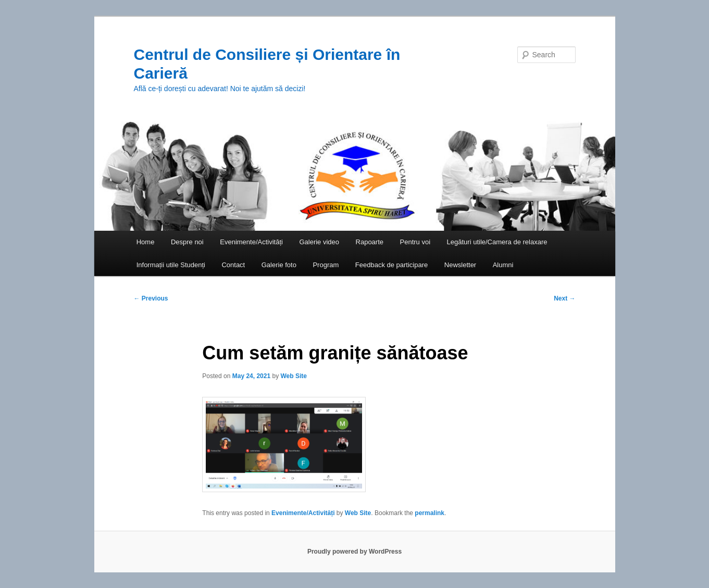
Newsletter (460, 265)
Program (326, 265)
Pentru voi (415, 242)
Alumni (503, 265)
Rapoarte (370, 242)
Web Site (293, 376)
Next (564, 298)
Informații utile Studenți (171, 265)
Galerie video (319, 242)
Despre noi (187, 242)
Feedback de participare (391, 265)
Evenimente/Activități (251, 242)
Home (146, 242)
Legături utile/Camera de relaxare (497, 242)
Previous (151, 298)
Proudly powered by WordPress (355, 552)
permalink (430, 513)
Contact (233, 265)
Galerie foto (279, 265)
